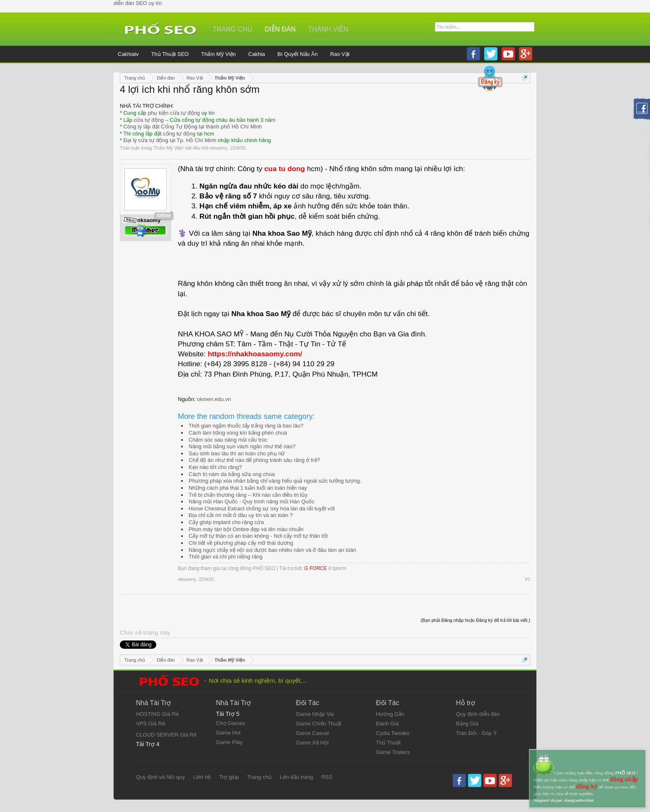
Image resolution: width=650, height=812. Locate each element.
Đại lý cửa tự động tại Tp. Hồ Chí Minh (170, 140)
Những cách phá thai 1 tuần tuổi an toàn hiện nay (248, 488)
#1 (528, 579)
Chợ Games (230, 723)
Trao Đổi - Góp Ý (477, 733)
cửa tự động (149, 120)
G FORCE (316, 568)
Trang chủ (233, 29)
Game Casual (312, 733)
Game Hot (228, 733)
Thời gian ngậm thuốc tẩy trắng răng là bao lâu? (246, 426)
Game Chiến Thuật (319, 724)
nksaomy (218, 148)
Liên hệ (202, 777)
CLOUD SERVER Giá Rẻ (166, 735)
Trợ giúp (229, 777)
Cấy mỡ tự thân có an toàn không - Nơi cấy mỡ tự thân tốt (258, 536)
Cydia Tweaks (393, 733)
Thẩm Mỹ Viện (169, 148)
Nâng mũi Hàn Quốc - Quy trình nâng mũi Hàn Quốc (252, 501)
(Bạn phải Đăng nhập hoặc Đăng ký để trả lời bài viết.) (475, 620)
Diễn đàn (280, 29)
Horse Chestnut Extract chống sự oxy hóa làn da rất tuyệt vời (262, 509)
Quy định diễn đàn (478, 714)
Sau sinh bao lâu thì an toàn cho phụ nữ (237, 453)
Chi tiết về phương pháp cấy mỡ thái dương (241, 543)
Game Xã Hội (312, 743)
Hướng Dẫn (390, 714)
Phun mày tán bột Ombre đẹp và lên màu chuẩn (246, 529)
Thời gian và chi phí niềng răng (226, 557)
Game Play (229, 742)
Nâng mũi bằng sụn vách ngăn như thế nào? (242, 446)
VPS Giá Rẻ (150, 724)
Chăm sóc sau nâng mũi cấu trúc (228, 440)
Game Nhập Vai (315, 714)
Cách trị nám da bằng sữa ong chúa (232, 474)
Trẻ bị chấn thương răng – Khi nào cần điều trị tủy (248, 495)
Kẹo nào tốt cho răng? (215, 467)
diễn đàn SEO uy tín (138, 3)
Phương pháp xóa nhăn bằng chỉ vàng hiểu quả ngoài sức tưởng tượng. (275, 481)
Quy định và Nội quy (160, 777)
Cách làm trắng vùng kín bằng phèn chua (238, 433)
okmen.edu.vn (214, 399)
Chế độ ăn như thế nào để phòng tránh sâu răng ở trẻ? (254, 460)
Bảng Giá (467, 724)
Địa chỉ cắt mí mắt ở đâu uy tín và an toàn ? (241, 515)
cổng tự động (179, 134)
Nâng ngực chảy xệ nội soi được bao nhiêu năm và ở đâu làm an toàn (272, 550)
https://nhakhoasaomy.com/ (255, 354)
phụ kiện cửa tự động (174, 113)
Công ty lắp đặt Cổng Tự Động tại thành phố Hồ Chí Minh (193, 127)
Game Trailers (393, 752)
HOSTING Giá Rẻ (157, 714)
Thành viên (328, 29)
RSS (327, 777)
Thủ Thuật (388, 743)
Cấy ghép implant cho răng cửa (226, 522)
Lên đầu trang (296, 777)
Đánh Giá (387, 724)
